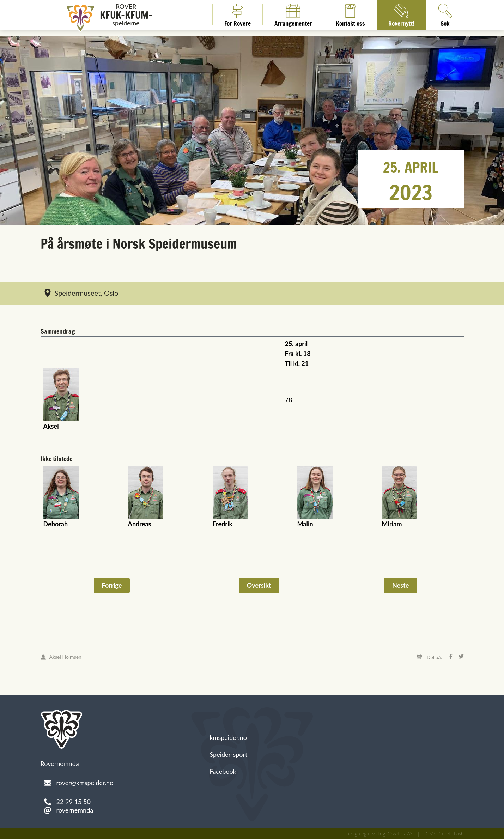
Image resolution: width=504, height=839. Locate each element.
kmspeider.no (229, 737)
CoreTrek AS (400, 834)
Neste (400, 585)
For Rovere (238, 14)
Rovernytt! (401, 14)
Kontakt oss (350, 14)
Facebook (223, 771)
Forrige (112, 585)
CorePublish (451, 834)
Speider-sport (229, 754)
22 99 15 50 (74, 802)
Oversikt (259, 585)
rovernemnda (75, 810)
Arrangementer (293, 14)
